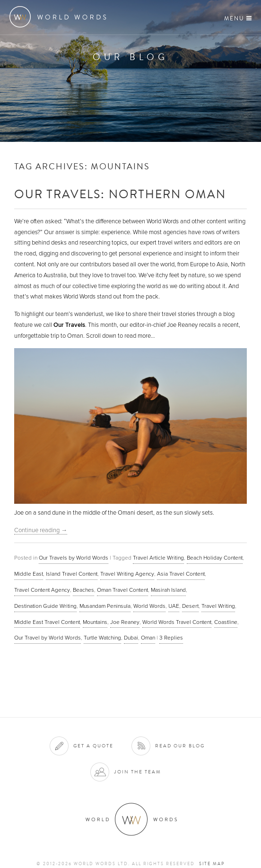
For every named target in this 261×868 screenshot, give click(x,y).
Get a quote (93, 746)
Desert (190, 606)
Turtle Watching (102, 638)
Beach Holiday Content (215, 558)
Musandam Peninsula (105, 606)
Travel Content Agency (42, 590)
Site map (212, 864)
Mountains (95, 622)
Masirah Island (168, 590)
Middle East (29, 574)
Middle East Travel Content (47, 622)
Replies (171, 638)
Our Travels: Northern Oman (120, 194)
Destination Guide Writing (45, 606)
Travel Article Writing (158, 558)
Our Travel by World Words (48, 638)
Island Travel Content (72, 574)
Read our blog (180, 746)
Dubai (131, 638)
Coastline (226, 622)
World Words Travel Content (177, 622)
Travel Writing (218, 606)
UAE (174, 606)
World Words (60, 17)
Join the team (138, 772)
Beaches (83, 590)
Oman (148, 638)
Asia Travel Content (181, 574)
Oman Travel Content (122, 590)
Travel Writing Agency (127, 574)
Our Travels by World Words (74, 558)
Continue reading (41, 530)
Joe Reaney (125, 622)
